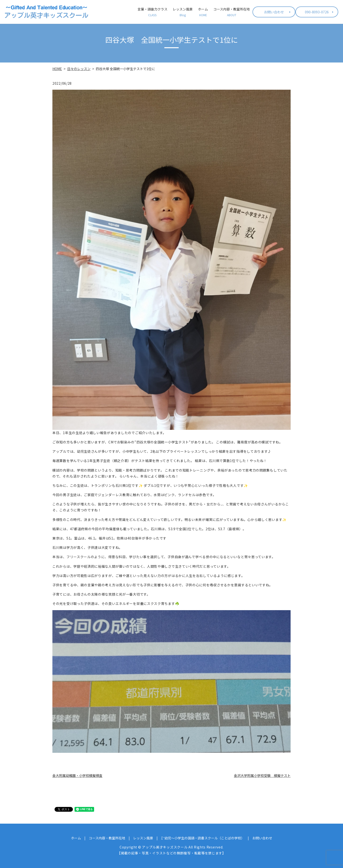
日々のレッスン (79, 69)
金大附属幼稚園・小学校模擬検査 (77, 775)
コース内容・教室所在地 (232, 12)
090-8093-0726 (317, 12)
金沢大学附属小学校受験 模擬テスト (262, 775)
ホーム (203, 12)
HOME (57, 69)
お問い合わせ (274, 12)
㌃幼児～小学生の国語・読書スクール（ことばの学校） (203, 838)
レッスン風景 (183, 12)
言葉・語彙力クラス (152, 12)
